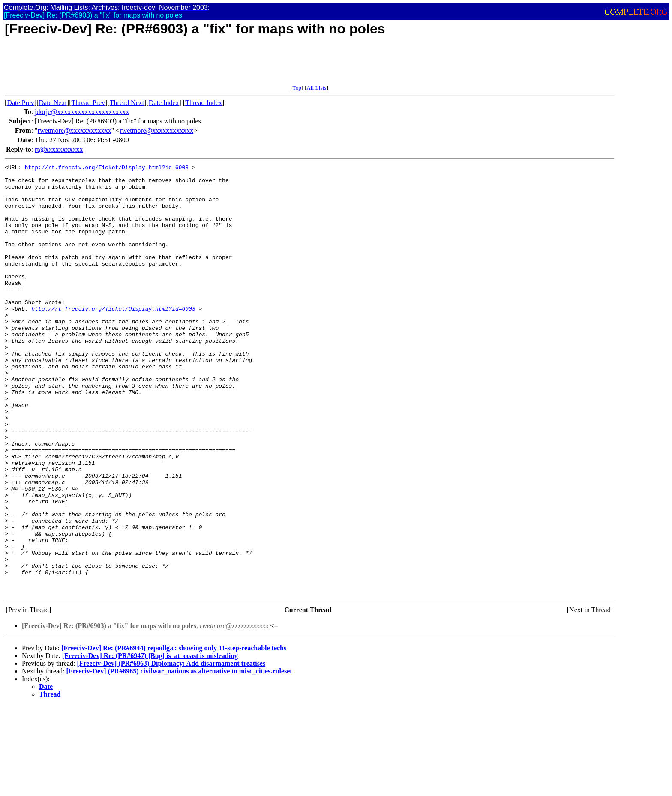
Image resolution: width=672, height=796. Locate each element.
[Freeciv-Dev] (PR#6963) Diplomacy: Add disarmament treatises (171, 750)
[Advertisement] (161, 65)
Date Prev (21, 103)
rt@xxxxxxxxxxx (59, 149)
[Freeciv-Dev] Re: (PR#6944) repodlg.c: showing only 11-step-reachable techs (174, 734)
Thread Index (204, 103)
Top (297, 88)
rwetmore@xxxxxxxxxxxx (75, 130)
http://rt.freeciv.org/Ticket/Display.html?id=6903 (107, 168)
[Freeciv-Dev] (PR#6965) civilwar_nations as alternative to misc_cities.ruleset (179, 757)
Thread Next (127, 103)
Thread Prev (88, 103)
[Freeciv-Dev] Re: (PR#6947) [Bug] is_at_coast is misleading (150, 742)
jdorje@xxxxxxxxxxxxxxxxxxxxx (82, 112)
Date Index (164, 103)
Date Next (53, 103)
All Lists (316, 88)
